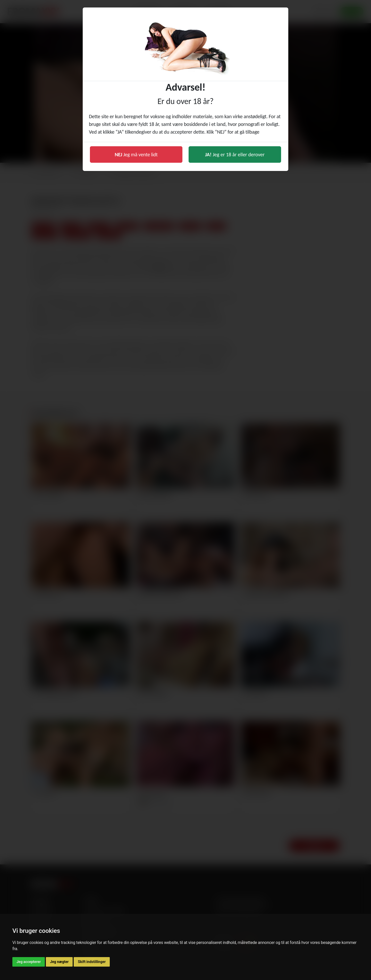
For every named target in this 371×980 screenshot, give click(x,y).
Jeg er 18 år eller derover (235, 154)
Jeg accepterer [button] (29, 962)
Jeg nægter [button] (59, 962)
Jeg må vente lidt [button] (136, 154)
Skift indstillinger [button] (92, 962)
